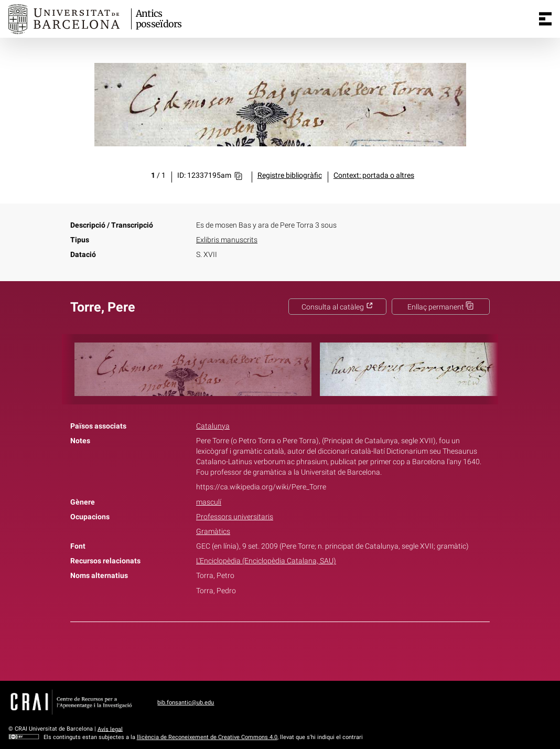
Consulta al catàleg (337, 307)
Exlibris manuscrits (227, 240)
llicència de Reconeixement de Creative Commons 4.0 (207, 737)
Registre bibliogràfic (290, 175)
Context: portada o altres (374, 175)
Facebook (251, 649)
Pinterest (298, 649)
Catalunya (213, 426)
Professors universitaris (235, 517)
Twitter (274, 649)
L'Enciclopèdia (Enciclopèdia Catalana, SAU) (266, 561)
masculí (209, 502)
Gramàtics (213, 532)
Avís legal (110, 729)
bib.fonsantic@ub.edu (186, 703)
